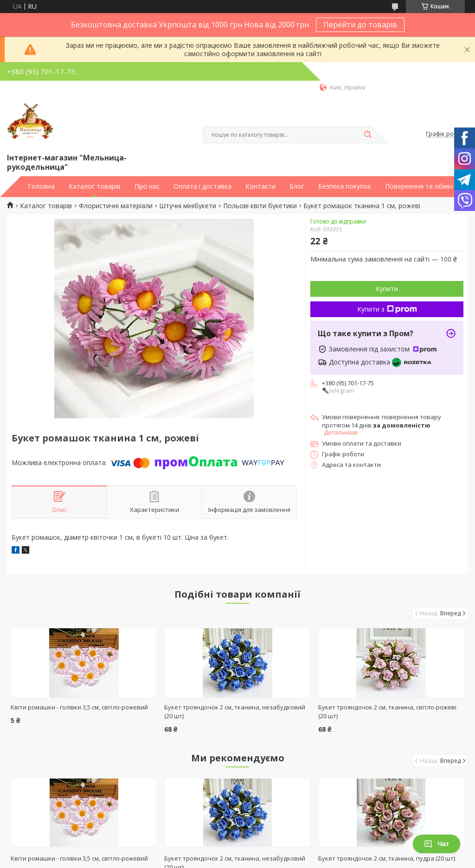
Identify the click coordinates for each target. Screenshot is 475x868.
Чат (436, 844)
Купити (387, 289)
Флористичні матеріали (116, 206)
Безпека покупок (345, 186)
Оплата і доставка (202, 186)
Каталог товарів (95, 186)
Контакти (260, 186)
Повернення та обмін (419, 186)
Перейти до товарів (360, 25)
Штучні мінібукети (188, 206)
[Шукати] (367, 135)
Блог (297, 186)
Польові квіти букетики (260, 206)
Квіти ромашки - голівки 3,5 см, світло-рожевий (79, 707)
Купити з (387, 309)
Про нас (147, 186)
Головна (41, 186)
